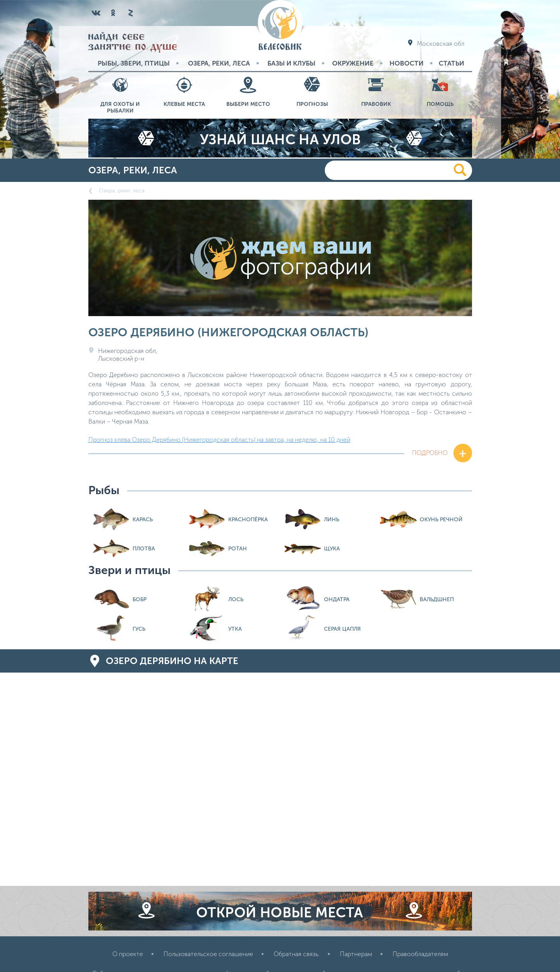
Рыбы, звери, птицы (134, 63)
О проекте (128, 954)
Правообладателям (420, 954)
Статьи (451, 63)
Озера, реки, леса (219, 63)
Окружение (353, 63)
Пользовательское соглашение (208, 954)
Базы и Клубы (291, 63)
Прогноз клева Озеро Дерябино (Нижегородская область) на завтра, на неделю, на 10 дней (219, 440)
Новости (407, 63)
